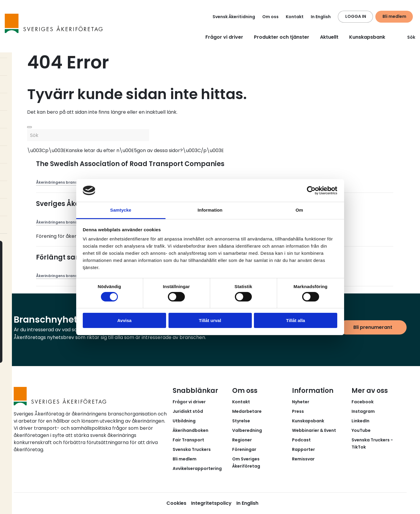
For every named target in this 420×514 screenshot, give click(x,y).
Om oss (270, 17)
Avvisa (124, 320)
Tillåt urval (210, 320)
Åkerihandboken (191, 430)
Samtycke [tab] (121, 210)
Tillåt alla (296, 320)
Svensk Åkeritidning (234, 17)
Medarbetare (247, 411)
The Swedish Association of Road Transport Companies (130, 164)
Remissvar (303, 459)
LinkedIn (360, 421)
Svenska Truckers (192, 449)
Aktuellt (329, 37)
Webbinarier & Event (314, 430)
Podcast (301, 440)
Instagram (363, 411)
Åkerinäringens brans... (58, 182)
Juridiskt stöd (188, 411)
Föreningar (244, 449)
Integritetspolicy (211, 503)
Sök (408, 37)
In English (321, 17)
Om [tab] (299, 210)
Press (298, 411)
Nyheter (301, 402)
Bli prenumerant (373, 327)
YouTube (361, 430)
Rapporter (303, 449)
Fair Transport (188, 440)
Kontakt (295, 17)
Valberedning (247, 430)
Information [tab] (210, 210)
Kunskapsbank (367, 37)
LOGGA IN (356, 16)
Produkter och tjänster (282, 37)
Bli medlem (394, 16)
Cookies (176, 503)
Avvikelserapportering (197, 468)
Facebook (363, 402)
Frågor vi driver (224, 37)
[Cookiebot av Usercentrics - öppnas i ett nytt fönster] (311, 190)
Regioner (242, 440)
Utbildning (184, 421)
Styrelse (241, 421)
